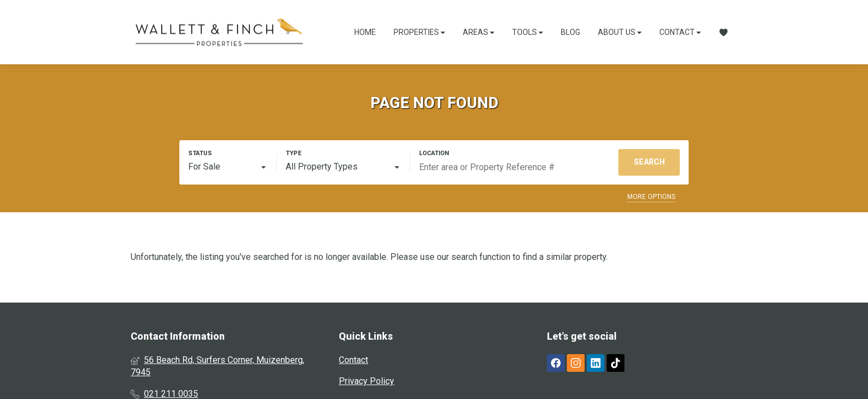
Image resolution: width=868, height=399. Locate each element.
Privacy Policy (366, 381)
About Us (620, 32)
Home (365, 32)
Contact (680, 32)
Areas (479, 32)
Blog (570, 32)
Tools (528, 32)
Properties (419, 32)
